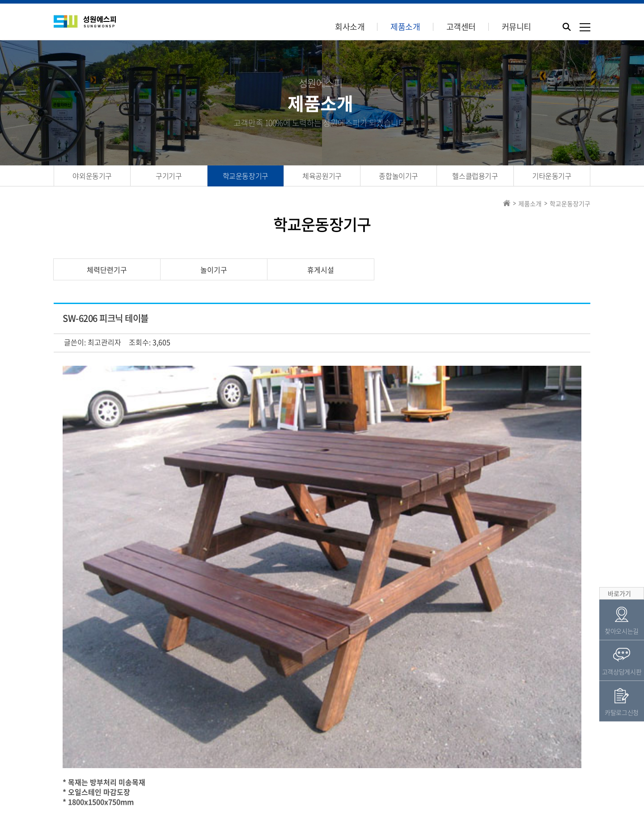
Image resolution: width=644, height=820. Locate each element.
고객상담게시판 (622, 604)
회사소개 (350, 27)
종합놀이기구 (398, 176)
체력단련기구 (107, 270)
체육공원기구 (322, 176)
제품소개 (405, 27)
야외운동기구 (92, 176)
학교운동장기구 (246, 176)
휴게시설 (321, 270)
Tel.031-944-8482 (300, 790)
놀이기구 (214, 270)
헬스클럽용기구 (475, 176)
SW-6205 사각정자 (125, 676)
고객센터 (461, 27)
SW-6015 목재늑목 (125, 658)
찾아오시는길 (622, 563)
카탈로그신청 (347, 759)
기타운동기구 (552, 176)
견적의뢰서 (294, 759)
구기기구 (169, 176)
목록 (568, 636)
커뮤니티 (517, 27)
